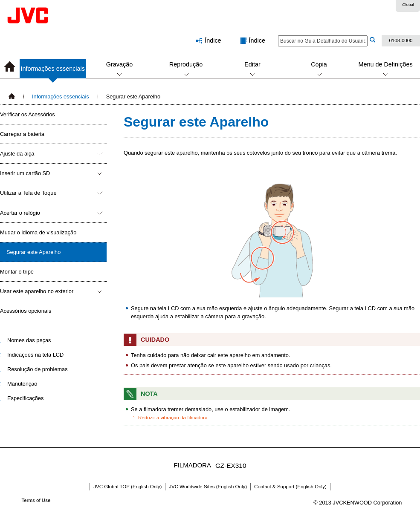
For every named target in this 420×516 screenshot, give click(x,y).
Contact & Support (290, 487)
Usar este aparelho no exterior (37, 291)
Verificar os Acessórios (28, 114)
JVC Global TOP (127, 487)
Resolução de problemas (38, 369)
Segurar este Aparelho (33, 252)
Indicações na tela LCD (35, 355)
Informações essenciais (53, 72)
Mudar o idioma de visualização (38, 232)
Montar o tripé (17, 272)
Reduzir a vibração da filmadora (173, 418)
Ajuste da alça (17, 154)
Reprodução (186, 64)
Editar (252, 64)
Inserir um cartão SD (25, 173)
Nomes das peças (29, 340)
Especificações (25, 398)
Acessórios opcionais (26, 311)
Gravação (119, 64)
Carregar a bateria (22, 134)
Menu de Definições (385, 64)
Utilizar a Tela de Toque (28, 193)
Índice (257, 40)
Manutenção (22, 384)
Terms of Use (36, 500)
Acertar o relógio (20, 213)
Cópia (319, 64)
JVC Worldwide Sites (208, 487)
